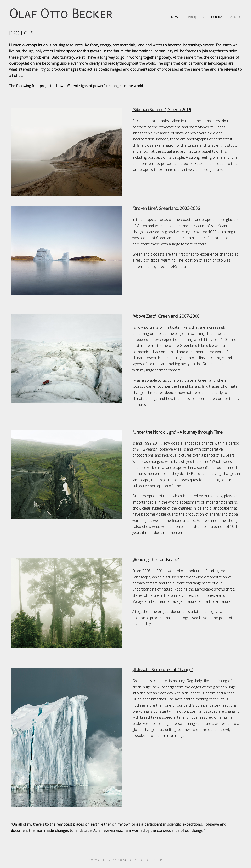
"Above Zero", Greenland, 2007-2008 (166, 316)
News (176, 17)
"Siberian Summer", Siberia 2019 (162, 110)
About (236, 17)
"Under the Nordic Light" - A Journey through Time (177, 432)
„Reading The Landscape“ (156, 560)
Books (217, 17)
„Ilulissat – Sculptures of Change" (162, 670)
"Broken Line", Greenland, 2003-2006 (166, 208)
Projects (196, 17)
